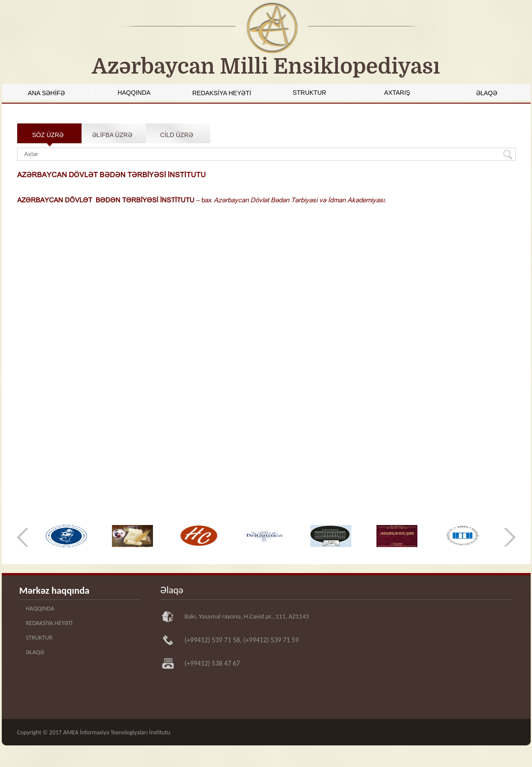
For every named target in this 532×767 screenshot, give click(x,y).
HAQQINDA (134, 93)
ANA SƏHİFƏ (46, 93)
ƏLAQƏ (487, 93)
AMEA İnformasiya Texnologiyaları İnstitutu (117, 732)
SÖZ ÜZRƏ (48, 135)
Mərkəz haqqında (54, 590)
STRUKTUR (309, 93)
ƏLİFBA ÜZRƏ (112, 135)
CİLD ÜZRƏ (177, 135)
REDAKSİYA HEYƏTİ (221, 93)
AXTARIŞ (397, 93)
